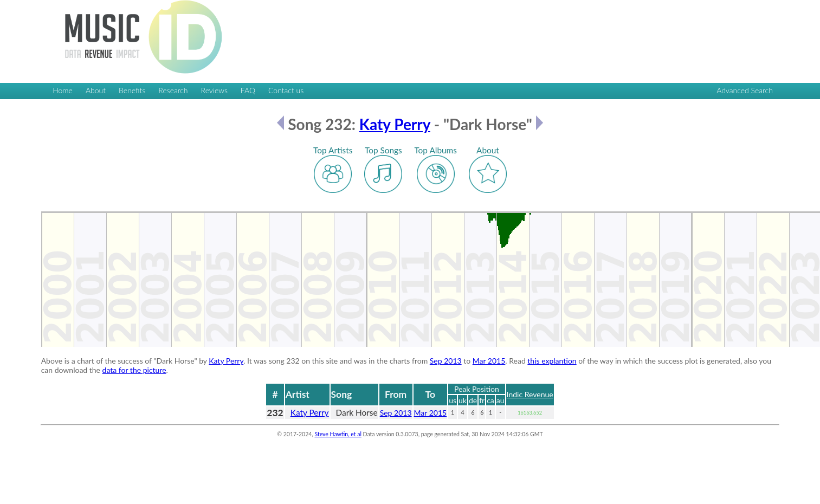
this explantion (552, 361)
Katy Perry (395, 124)
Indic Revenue (530, 394)
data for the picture (134, 370)
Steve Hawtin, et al (338, 434)
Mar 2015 (489, 361)
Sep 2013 (446, 361)
